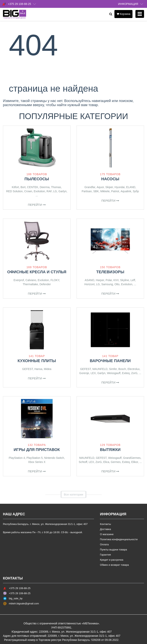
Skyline (125, 280)
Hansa (38, 369)
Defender (45, 284)
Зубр (136, 191)
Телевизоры (110, 272)
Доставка (105, 529)
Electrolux (134, 369)
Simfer (113, 369)
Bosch (122, 369)
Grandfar (90, 187)
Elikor (135, 462)
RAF (49, 191)
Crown (28, 191)
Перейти (37, 205)
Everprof (19, 280)
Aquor (100, 187)
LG (55, 191)
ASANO (90, 280)
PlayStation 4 (17, 458)
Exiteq (126, 373)
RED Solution (15, 191)
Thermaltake (30, 284)
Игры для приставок (37, 450)
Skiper (109, 187)
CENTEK (33, 187)
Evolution (39, 191)
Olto (117, 284)
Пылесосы (37, 179)
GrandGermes (132, 458)
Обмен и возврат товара (114, 565)
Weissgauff (114, 373)
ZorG (134, 373)
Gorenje (84, 373)
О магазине (107, 534)
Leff (133, 280)
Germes (116, 462)
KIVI (116, 280)
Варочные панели (110, 361)
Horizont (89, 284)
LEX (93, 373)
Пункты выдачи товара (113, 550)
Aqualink (126, 191)
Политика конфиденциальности (119, 539)
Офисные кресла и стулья (37, 272)
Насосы (110, 179)
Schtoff (83, 462)
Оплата (104, 544)
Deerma (45, 187)
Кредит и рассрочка (112, 560)
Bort (23, 187)
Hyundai (120, 187)
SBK (96, 191)
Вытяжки (110, 450)
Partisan (87, 191)
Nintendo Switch (54, 458)
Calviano (31, 280)
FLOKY (55, 280)
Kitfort (15, 187)
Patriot (115, 191)
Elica (106, 462)
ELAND (131, 187)
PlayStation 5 (35, 458)
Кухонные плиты (37, 361)
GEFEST (27, 369)
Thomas (56, 187)
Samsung (107, 284)
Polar (109, 280)
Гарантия (105, 555)
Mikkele (105, 191)
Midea (47, 369)
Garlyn (63, 191)
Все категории (73, 494)
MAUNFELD (100, 369)
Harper (100, 280)
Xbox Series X (37, 462)
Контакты (105, 524)
